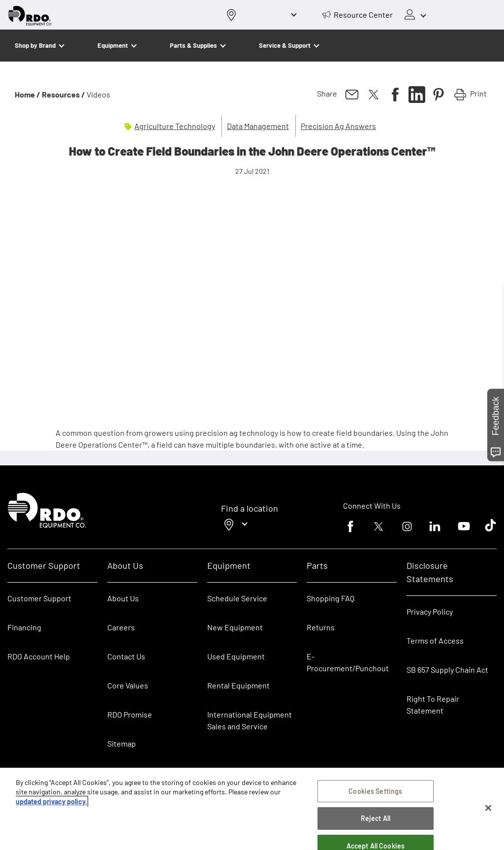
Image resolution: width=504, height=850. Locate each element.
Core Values (128, 685)
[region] (252, 809)
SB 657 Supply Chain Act (447, 670)
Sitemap (122, 743)
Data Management (258, 126)
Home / (28, 94)
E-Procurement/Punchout (348, 662)
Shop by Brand (35, 45)
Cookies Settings (375, 791)
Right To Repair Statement (433, 704)
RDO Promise (130, 714)
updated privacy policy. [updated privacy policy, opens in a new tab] (51, 801)
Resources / (63, 94)
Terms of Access (435, 640)
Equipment (113, 45)
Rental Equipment (239, 685)
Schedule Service (237, 598)
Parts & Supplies (193, 45)
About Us (123, 598)
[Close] (488, 808)
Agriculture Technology (175, 126)
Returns (321, 627)
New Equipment (235, 627)
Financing (24, 627)
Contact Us (126, 656)
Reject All (376, 818)
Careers (121, 627)
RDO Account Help (39, 656)
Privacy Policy (430, 611)
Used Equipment (236, 656)
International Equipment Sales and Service (250, 720)
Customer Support (39, 598)
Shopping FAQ (331, 598)
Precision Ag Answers (338, 126)
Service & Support (285, 45)
